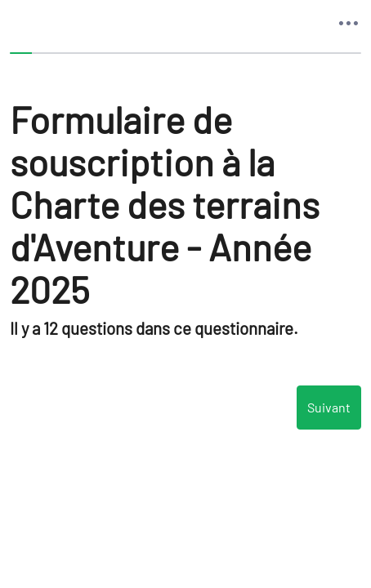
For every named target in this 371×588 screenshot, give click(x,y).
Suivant (329, 408)
